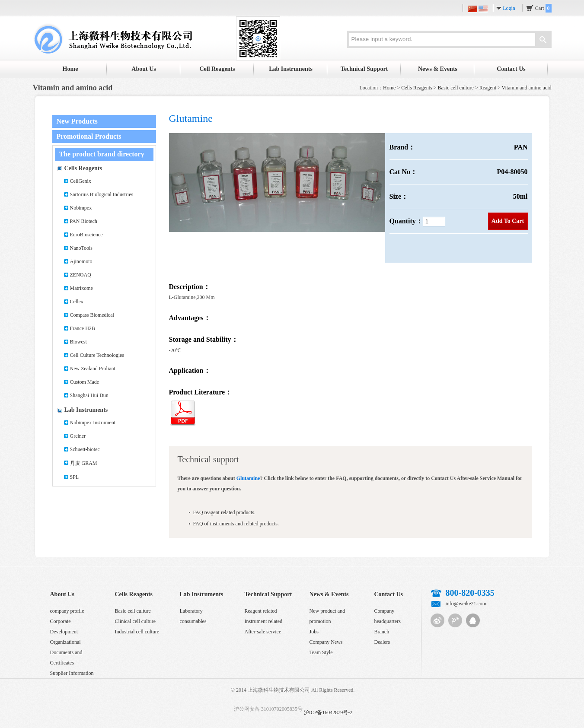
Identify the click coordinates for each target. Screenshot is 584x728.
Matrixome (81, 288)
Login (509, 8)
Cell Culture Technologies (97, 355)
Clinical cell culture (136, 621)
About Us (144, 69)
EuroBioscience (86, 235)
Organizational (65, 642)
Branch (382, 632)
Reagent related (261, 611)
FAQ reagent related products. (224, 512)
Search (543, 41)
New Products (77, 121)
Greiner (78, 436)
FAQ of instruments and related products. (236, 524)
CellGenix (81, 181)
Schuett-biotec (85, 449)
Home (70, 69)
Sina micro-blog (437, 620)
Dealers (382, 642)
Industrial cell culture (137, 632)
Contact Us (511, 69)
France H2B (83, 328)
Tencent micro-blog (455, 620)
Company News (326, 642)
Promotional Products (89, 136)
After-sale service (263, 632)
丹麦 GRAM (84, 463)
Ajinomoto (81, 261)
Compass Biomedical (92, 315)
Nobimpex (81, 208)
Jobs (314, 632)
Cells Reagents (417, 88)
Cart (543, 8)
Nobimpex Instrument (93, 423)
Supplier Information (72, 673)
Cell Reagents (217, 69)
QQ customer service (473, 620)
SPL (75, 477)
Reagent (488, 88)
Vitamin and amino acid (527, 88)
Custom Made (85, 382)
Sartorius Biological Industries (102, 194)
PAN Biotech (84, 221)
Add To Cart (508, 221)
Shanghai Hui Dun (89, 395)
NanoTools (81, 248)
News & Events (438, 69)
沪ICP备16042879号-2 (328, 712)
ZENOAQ (81, 275)
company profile (67, 611)
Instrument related (264, 621)
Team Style (321, 652)
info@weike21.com (466, 604)
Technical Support (364, 69)
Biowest (78, 342)
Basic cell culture (456, 88)
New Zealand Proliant (93, 369)
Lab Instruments (291, 69)
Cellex (77, 302)
